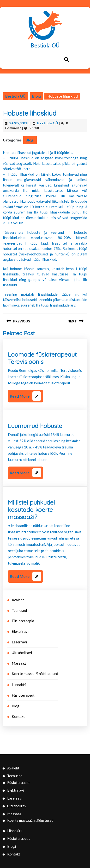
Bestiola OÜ (45, 45)
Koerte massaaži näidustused (35, 674)
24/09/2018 (19, 123)
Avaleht (18, 600)
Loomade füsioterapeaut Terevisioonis (42, 358)
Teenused (19, 610)
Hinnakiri (19, 685)
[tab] (24, 60)
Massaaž (19, 663)
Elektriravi (20, 631)
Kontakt (18, 716)
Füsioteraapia (23, 621)
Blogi (36, 96)
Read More (25, 397)
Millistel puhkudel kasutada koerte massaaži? (31, 510)
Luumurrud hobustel (36, 426)
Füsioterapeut (23, 695)
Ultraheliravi (22, 653)
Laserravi (19, 642)
